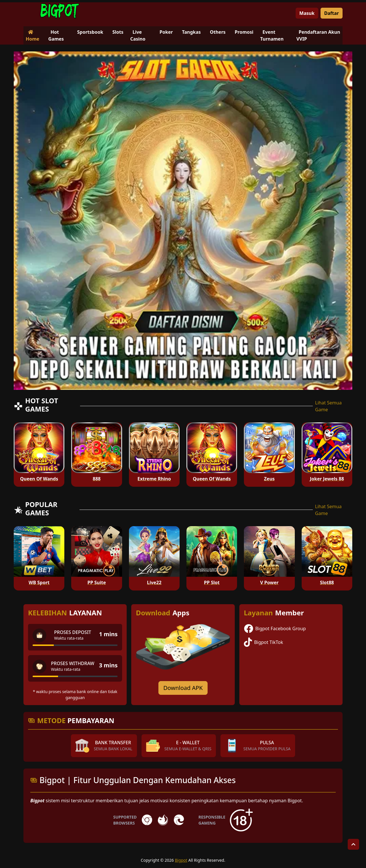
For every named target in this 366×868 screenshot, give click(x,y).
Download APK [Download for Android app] (183, 688)
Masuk (307, 13)
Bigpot (181, 860)
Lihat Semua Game (328, 406)
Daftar (332, 13)
